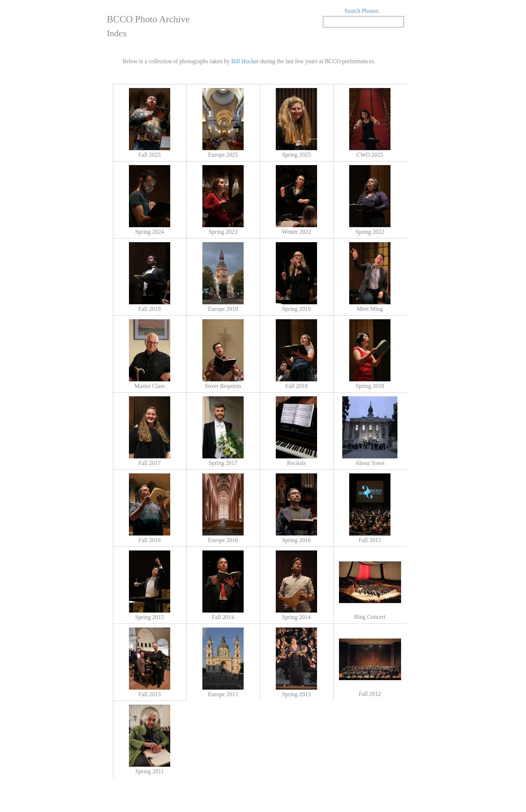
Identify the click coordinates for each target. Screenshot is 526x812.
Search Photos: (362, 11)
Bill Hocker (245, 61)
